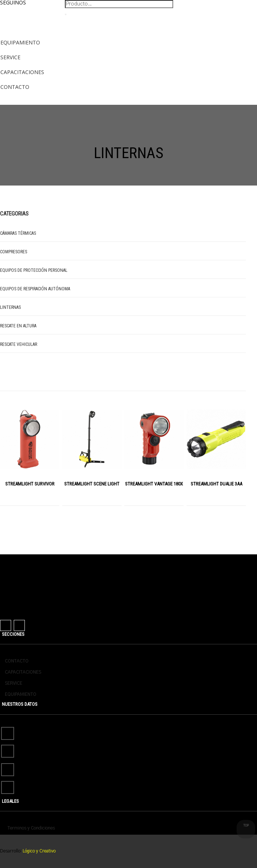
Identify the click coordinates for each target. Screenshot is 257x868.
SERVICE (14, 683)
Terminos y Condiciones (31, 828)
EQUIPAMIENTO (21, 694)
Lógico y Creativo (39, 851)
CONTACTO (17, 661)
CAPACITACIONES (23, 672)
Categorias (14, 214)
